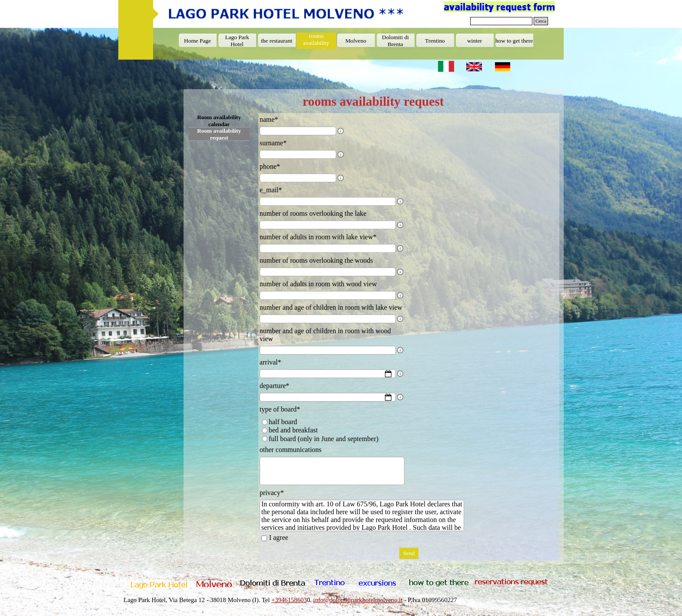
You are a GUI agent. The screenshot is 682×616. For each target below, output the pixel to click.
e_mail (271, 190)
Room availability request (219, 134)
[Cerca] (501, 21)
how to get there (514, 41)
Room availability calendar (219, 121)
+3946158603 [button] (289, 600)
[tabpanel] (340, 600)
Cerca (541, 21)
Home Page (197, 41)
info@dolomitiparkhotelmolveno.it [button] (358, 600)
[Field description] (341, 131)
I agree (279, 537)
